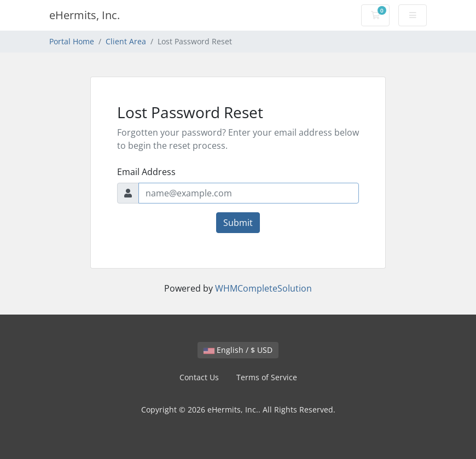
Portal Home (72, 41)
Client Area (126, 41)
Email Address (146, 172)
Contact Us (199, 377)
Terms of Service (267, 377)
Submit (238, 223)
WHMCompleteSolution (263, 288)
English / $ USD (238, 350)
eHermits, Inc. (85, 15)
